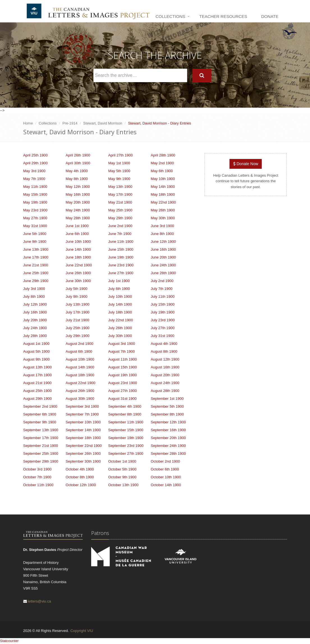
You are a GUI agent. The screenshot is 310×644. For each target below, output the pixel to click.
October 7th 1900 (37, 477)
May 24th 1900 (78, 210)
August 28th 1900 (165, 391)
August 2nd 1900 (79, 344)
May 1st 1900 (119, 163)
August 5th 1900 (37, 351)
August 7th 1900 (122, 351)
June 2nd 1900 (120, 226)
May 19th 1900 (35, 202)
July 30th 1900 (120, 336)
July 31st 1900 (162, 336)
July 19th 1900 (163, 312)
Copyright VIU (82, 631)
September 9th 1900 (40, 422)
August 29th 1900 (38, 399)
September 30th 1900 (83, 461)
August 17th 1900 (38, 375)
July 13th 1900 (78, 304)
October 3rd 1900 (37, 469)
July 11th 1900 (163, 296)
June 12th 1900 (163, 242)
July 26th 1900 (120, 328)
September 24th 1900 (168, 446)
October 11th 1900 (38, 485)
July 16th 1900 (35, 312)
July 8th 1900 (34, 296)
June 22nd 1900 (79, 265)
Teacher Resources (223, 16)
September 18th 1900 (83, 438)
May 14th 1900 (163, 187)
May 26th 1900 (163, 210)
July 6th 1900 (119, 289)
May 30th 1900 (163, 218)
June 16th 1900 (163, 249)
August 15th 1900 (123, 367)
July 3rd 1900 (34, 289)
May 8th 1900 (77, 179)
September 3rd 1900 (82, 406)
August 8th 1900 (164, 351)
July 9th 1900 (76, 296)
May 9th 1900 (119, 179)
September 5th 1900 (167, 406)
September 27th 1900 (126, 453)
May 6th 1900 (162, 171)
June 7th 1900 (120, 234)
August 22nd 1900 (81, 383)
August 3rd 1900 (122, 344)
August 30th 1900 (80, 399)
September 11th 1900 (126, 422)
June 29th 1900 (36, 281)
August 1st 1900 (36, 344)
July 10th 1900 (120, 296)
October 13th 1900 (123, 485)
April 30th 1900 (78, 163)
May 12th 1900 (78, 187)
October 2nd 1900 (165, 461)
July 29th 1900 (78, 336)
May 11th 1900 (35, 187)
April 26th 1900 (78, 155)
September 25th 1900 (41, 453)
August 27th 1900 (123, 391)
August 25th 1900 (38, 391)
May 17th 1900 (120, 194)
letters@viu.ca (39, 601)
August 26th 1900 (80, 391)
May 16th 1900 (78, 194)
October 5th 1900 (122, 469)
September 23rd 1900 (126, 446)
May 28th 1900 (78, 218)
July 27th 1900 (163, 328)
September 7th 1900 (82, 414)
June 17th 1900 (36, 257)
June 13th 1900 (36, 249)
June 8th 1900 (162, 234)
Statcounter (9, 641)
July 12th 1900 (35, 304)
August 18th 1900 (80, 375)
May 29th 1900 (120, 218)
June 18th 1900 (78, 257)
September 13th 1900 (41, 430)
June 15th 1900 (121, 249)
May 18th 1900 (163, 194)
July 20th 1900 (35, 320)
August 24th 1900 (165, 383)
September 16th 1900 (168, 430)
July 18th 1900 (120, 312)
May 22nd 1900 (163, 202)
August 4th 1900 (164, 344)
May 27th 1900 (35, 218)
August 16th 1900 (165, 367)
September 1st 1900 (167, 399)
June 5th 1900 (35, 234)
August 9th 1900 (37, 359)
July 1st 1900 (119, 281)
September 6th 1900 (40, 414)
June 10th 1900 (78, 242)
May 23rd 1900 (35, 210)
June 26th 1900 (78, 273)
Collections (170, 16)
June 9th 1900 (35, 242)
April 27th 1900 (120, 155)
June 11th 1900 (121, 242)
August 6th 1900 (79, 351)
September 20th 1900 (168, 438)
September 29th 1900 (41, 461)
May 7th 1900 (34, 179)
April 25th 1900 (35, 155)
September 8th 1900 (125, 414)
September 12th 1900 (168, 422)
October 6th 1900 (165, 469)
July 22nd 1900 (121, 320)
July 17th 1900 (78, 312)
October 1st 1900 (122, 461)
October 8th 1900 (80, 477)
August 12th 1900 (165, 359)
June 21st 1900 (36, 265)
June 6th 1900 (77, 234)
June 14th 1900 (78, 249)
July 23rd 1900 (163, 320)
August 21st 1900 (37, 383)
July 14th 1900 (120, 304)
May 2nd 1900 (162, 163)
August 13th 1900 (38, 367)
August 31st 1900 (122, 399)
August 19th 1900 (123, 375)
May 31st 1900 (35, 226)
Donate (270, 16)
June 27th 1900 (121, 273)
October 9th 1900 (122, 477)
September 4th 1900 (125, 406)
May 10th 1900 (163, 179)
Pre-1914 (70, 123)
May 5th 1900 (119, 171)
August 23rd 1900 (123, 383)
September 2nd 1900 (40, 406)
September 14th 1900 (83, 430)
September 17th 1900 (41, 438)
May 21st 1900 (120, 202)
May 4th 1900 (77, 171)
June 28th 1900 (163, 273)
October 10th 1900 (166, 477)
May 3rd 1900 (35, 171)
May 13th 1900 (120, 187)
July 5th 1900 (76, 289)
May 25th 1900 (120, 210)
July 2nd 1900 (162, 281)
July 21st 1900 (77, 320)
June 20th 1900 (163, 257)
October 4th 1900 (80, 469)
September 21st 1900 (41, 446)
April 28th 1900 (163, 155)
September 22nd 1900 (84, 446)
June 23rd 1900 (121, 265)
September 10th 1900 (83, 422)
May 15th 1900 (35, 194)
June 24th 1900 (163, 265)
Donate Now (246, 164)
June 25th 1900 (36, 273)
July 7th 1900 (161, 289)
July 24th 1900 (35, 328)
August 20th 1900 (165, 375)
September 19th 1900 (126, 438)
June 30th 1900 (78, 281)
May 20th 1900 (78, 202)
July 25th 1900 (78, 328)
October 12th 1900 (81, 485)
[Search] (202, 76)
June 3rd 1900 (162, 226)
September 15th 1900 (126, 430)
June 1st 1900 (77, 226)
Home (28, 123)
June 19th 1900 (121, 257)
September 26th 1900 (83, 453)
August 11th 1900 (123, 359)
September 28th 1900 (168, 453)
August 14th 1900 (80, 367)
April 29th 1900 (35, 163)
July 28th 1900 (35, 336)
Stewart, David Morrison (103, 123)
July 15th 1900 (163, 304)
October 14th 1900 (166, 485)
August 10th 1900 (80, 359)
